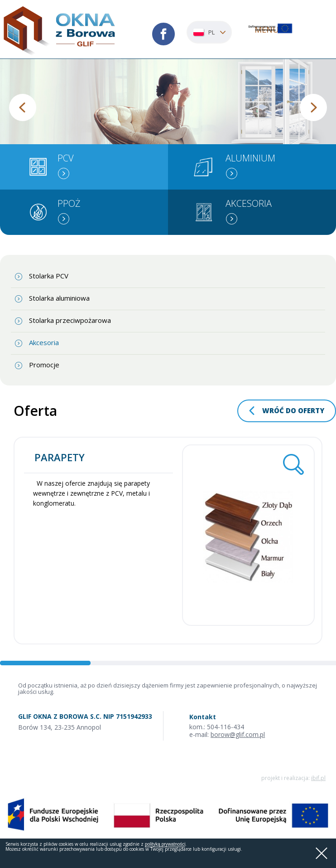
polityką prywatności (165, 844)
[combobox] (209, 32)
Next (313, 107)
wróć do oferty (293, 410)
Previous (23, 107)
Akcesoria (44, 342)
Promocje (44, 365)
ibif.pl (318, 778)
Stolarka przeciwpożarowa (70, 320)
